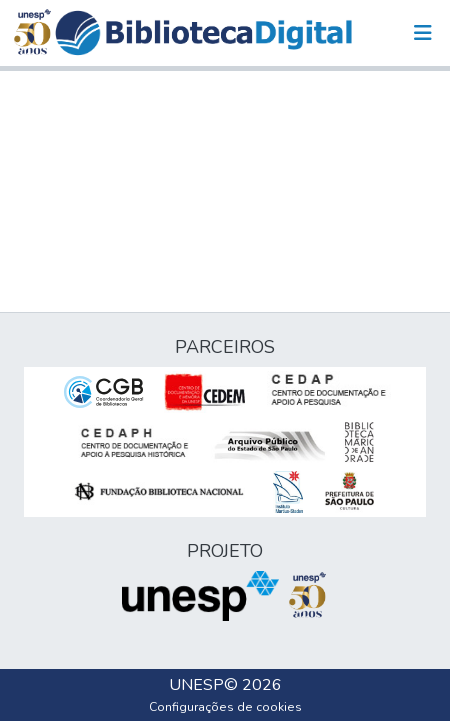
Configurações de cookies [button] (225, 707)
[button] (203, 33)
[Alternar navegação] (423, 33)
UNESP (196, 685)
